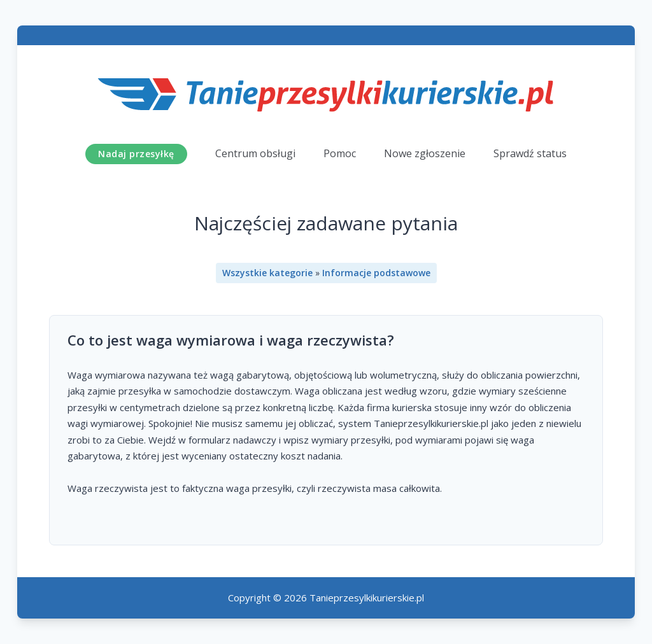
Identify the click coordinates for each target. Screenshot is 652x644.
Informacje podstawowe (376, 273)
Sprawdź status (530, 153)
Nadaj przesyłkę (136, 154)
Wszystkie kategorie (267, 273)
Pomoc (340, 153)
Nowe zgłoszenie (425, 153)
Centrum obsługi (255, 153)
